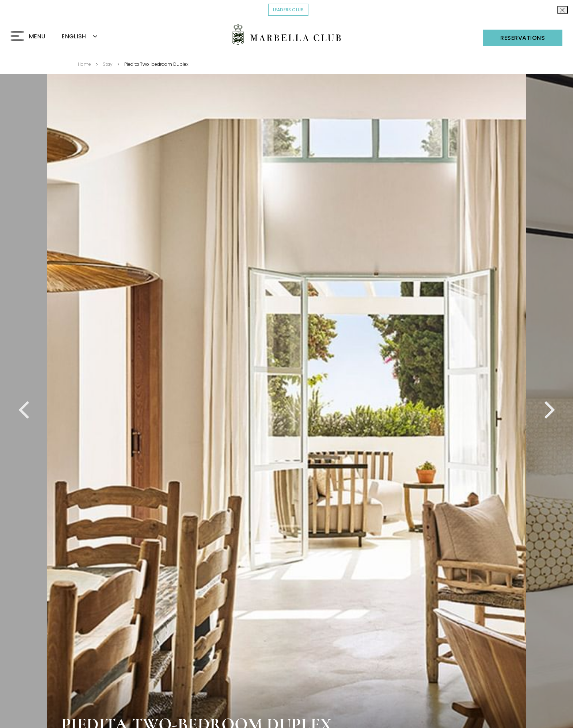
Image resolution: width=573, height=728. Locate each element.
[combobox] (88, 37)
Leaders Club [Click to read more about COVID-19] (291, 9)
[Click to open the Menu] (28, 37)
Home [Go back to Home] (84, 64)
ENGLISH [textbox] (74, 36)
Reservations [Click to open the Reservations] (523, 38)
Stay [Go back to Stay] (108, 64)
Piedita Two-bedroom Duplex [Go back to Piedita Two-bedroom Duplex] (156, 64)
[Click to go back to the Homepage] (287, 35)
